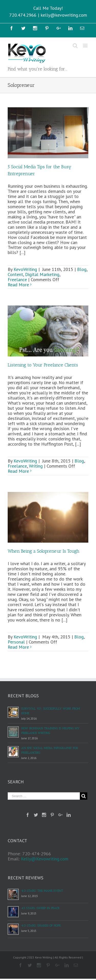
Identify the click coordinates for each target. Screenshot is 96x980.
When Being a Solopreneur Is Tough (44, 551)
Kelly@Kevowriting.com (45, 859)
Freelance (17, 280)
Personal (16, 642)
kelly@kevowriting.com (64, 15)
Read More (18, 285)
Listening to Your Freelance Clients (43, 365)
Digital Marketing (42, 274)
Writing (36, 466)
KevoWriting (25, 269)
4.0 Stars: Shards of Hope (41, 925)
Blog (82, 269)
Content (15, 274)
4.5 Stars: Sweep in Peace (40, 908)
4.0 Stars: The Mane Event (42, 891)
